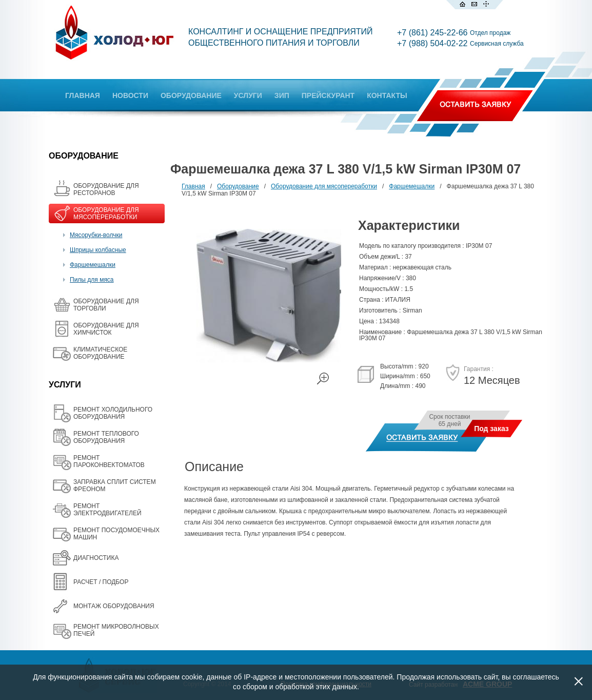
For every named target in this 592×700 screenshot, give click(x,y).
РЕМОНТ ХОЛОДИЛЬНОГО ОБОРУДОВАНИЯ (113, 413)
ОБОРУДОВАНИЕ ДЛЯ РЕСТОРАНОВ (106, 189)
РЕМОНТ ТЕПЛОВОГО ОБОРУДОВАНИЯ (106, 437)
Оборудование (238, 186)
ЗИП (282, 95)
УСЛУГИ (248, 95)
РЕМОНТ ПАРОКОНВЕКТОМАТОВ (109, 461)
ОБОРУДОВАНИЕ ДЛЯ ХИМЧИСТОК (106, 329)
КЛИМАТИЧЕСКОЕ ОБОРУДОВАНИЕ (100, 353)
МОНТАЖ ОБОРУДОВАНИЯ (114, 606)
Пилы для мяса (92, 280)
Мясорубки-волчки (96, 235)
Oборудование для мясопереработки (324, 186)
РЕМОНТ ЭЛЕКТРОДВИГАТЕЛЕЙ (107, 510)
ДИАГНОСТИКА (96, 558)
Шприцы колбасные (98, 250)
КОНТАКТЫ (387, 95)
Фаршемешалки (93, 265)
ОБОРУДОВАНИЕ (191, 95)
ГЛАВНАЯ (83, 95)
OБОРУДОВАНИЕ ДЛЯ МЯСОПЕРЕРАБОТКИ (106, 213)
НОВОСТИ (130, 95)
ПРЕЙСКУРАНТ (328, 95)
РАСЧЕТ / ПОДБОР (101, 582)
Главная (193, 186)
